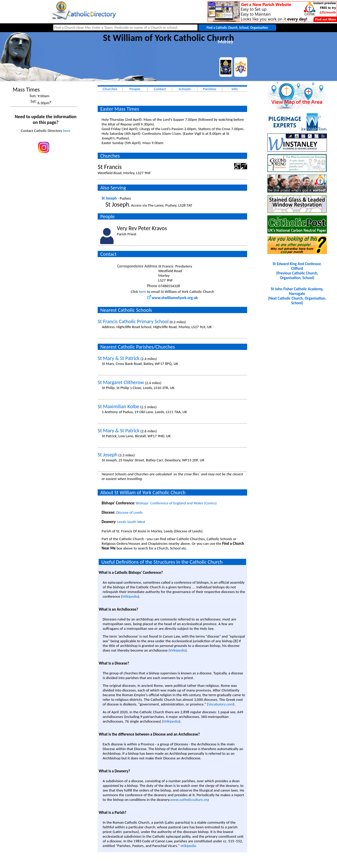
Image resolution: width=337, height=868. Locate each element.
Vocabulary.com (221, 704)
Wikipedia (130, 596)
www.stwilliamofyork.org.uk (172, 298)
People (135, 89)
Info (235, 89)
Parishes (210, 89)
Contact (160, 89)
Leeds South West (131, 522)
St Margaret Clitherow (121, 382)
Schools (185, 89)
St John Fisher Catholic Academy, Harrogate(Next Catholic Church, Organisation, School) (297, 296)
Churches (110, 89)
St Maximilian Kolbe (118, 406)
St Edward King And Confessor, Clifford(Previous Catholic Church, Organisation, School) (297, 271)
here (67, 131)
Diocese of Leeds (129, 512)
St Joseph (109, 198)
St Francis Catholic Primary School (133, 321)
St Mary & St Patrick (119, 358)
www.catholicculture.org (190, 800)
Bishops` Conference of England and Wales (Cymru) (176, 503)
